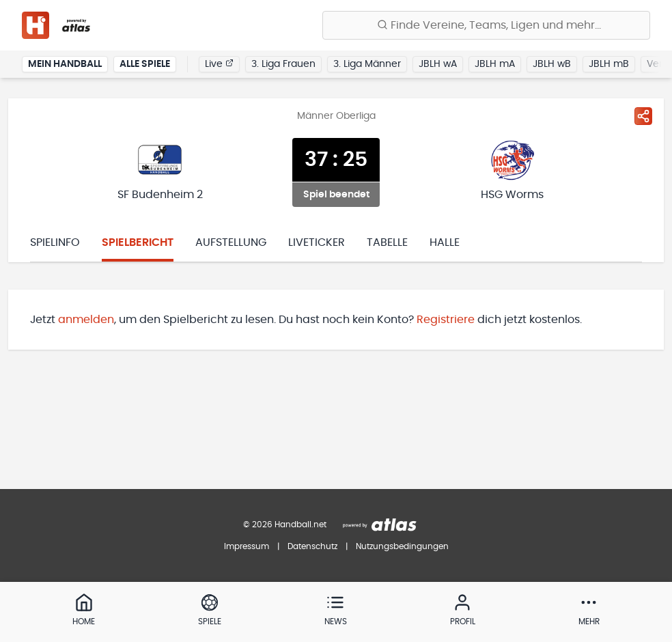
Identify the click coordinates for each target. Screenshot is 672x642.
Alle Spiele (145, 64)
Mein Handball (65, 64)
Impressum (247, 546)
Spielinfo (55, 242)
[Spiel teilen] (643, 116)
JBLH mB (609, 64)
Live (219, 64)
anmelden (86, 320)
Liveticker (317, 242)
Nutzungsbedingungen (402, 546)
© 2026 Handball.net (285, 525)
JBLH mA (495, 64)
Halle (445, 242)
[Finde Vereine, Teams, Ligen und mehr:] (486, 25)
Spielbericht (138, 242)
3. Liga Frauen (283, 64)
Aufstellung (231, 242)
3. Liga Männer (367, 64)
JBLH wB (552, 64)
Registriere (446, 320)
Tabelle (387, 242)
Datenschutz (312, 546)
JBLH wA (438, 64)
